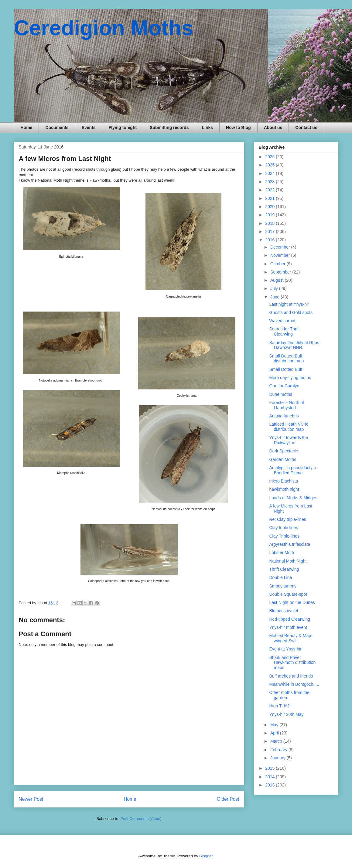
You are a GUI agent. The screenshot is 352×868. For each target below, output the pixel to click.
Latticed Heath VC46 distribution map (289, 427)
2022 (270, 190)
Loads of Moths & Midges (293, 498)
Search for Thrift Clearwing (284, 331)
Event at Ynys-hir (285, 649)
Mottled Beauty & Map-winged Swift (291, 638)
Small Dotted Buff (286, 369)
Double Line (280, 577)
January (279, 758)
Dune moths (280, 394)
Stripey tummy (283, 586)
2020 (270, 207)
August (277, 280)
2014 (270, 777)
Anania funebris (284, 416)
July (275, 288)
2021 (270, 198)
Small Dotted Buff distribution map (286, 359)
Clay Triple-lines (284, 536)
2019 (270, 215)
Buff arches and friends (291, 676)
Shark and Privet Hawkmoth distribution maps (292, 663)
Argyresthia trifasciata (290, 544)
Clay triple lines (284, 528)
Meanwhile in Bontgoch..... (294, 684)
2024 (270, 173)
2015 (270, 768)
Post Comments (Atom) (141, 819)
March (277, 741)
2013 (270, 785)
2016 (270, 240)
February (279, 750)
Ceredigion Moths (104, 28)
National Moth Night (288, 561)
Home (27, 127)
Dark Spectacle (284, 451)
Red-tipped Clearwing (290, 619)
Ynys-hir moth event (288, 627)
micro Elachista (284, 481)
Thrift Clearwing (284, 569)
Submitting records (169, 127)
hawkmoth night (284, 489)
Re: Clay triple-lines (287, 519)
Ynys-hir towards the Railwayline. (289, 440)
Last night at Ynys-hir (289, 304)
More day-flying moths (290, 378)
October (279, 264)
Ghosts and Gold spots (291, 312)
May (275, 725)
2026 (270, 157)
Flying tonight (123, 127)
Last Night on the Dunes (292, 602)
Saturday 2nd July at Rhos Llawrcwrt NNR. (294, 345)
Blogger (206, 856)
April (275, 733)
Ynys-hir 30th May (286, 714)
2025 (270, 165)
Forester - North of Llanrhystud (286, 405)
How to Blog (238, 127)
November (281, 255)
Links (207, 127)
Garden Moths (283, 459)
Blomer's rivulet (284, 611)
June (275, 297)
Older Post (228, 799)
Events (89, 127)
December (281, 247)
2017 (270, 232)
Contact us (306, 127)
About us (273, 127)
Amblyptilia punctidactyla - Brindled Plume (294, 470)
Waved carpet (282, 321)
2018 (270, 223)
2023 (270, 182)
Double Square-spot (288, 594)
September (281, 272)
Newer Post (31, 799)
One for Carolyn (284, 386)
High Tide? (279, 706)
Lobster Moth (282, 553)
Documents (57, 127)
